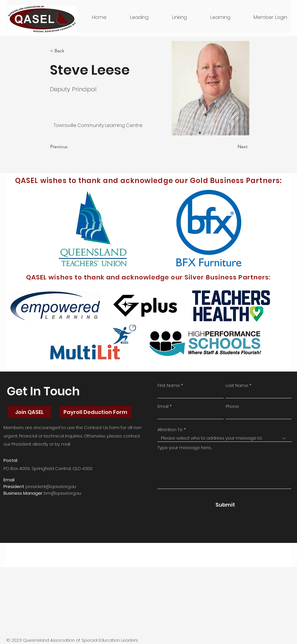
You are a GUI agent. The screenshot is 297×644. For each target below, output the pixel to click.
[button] (262, 17)
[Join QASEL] (29, 412)
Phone (232, 406)
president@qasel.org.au (51, 486)
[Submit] (225, 505)
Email (163, 406)
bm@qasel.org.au (63, 493)
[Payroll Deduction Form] (95, 412)
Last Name (237, 385)
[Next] (233, 147)
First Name (169, 385)
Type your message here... (185, 447)
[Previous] (69, 147)
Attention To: (170, 429)
